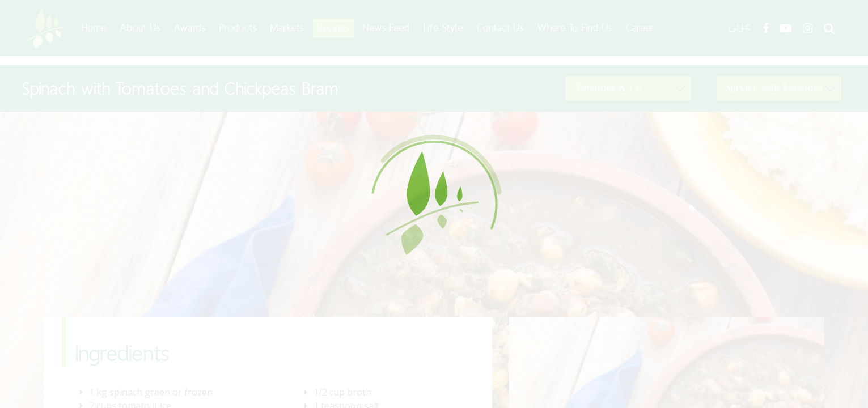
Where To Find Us (575, 28)
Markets (287, 28)
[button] (628, 88)
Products (238, 28)
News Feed (386, 28)
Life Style (443, 28)
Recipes (334, 28)
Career (640, 28)
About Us (140, 28)
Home (94, 28)
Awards (190, 28)
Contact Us (501, 28)
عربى (740, 28)
